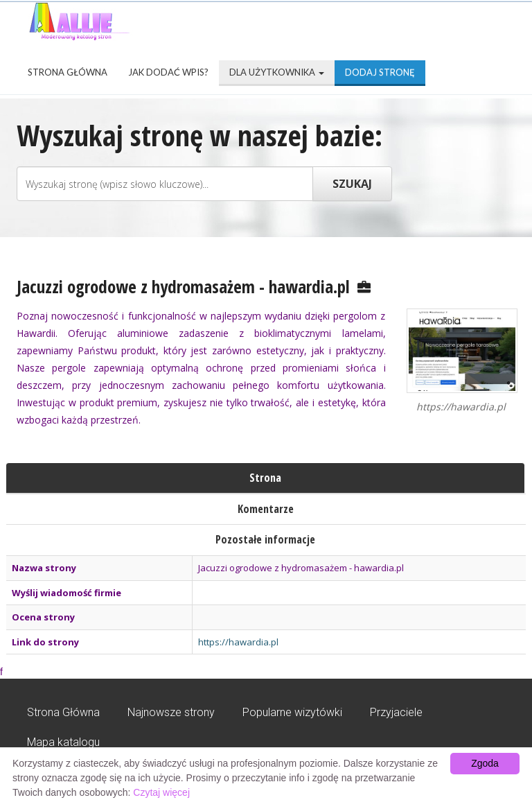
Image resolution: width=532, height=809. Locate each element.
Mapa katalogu (63, 742)
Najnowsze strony (171, 712)
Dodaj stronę (380, 72)
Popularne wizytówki (292, 712)
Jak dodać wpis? (168, 72)
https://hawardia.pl (238, 642)
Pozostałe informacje (265, 539)
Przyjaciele (396, 712)
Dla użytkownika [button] (277, 72)
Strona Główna (68, 72)
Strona (265, 478)
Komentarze (266, 509)
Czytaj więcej (161, 792)
